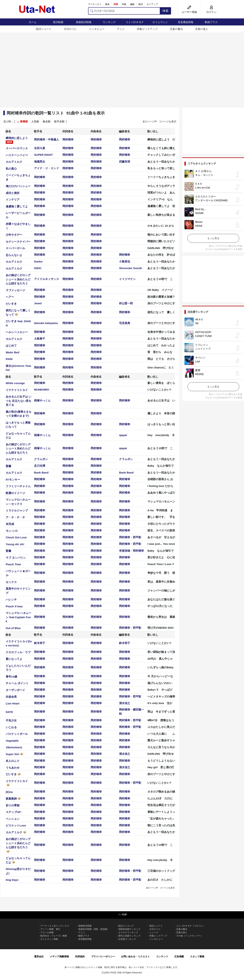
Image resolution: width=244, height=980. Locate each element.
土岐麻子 (40, 338)
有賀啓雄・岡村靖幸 (131, 551)
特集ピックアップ (147, 29)
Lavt (198, 361)
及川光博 (40, 466)
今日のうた (70, 29)
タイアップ (152, 4)
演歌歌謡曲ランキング (129, 929)
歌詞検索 (58, 22)
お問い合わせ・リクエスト (135, 956)
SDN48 (199, 213)
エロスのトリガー (205, 196)
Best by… (201, 209)
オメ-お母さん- (204, 171)
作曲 (124, 4)
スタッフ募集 (197, 956)
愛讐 (198, 370)
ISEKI (38, 268)
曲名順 (47, 121)
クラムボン (41, 459)
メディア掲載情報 (59, 956)
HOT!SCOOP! (203, 332)
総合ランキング (126, 926)
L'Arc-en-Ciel (203, 188)
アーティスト (95, 4)
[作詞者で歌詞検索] (124, 11)
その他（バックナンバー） (189, 936)
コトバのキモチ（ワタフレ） (191, 926)
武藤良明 (125, 162)
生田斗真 (40, 148)
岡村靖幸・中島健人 (47, 139)
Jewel (38, 303)
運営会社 (39, 956)
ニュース (154, 932)
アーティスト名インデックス (55, 926)
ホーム (33, 22)
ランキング (109, 22)
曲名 (107, 4)
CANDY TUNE (204, 336)
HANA (199, 226)
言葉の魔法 (176, 29)
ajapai (123, 435)
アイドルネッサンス (47, 279)
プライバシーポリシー (103, 956)
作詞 (116, 4)
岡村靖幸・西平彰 (130, 537)
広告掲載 (179, 956)
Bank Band (41, 472)
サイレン (200, 358)
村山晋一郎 (126, 303)
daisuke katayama (46, 323)
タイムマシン (160, 22)
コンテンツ (162, 956)
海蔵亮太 (40, 162)
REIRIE (199, 374)
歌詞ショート (44, 29)
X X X (198, 184)
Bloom (199, 222)
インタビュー (97, 29)
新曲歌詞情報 (84, 22)
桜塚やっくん (42, 400)
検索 (165, 11)
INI (197, 323)
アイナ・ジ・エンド (47, 168)
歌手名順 (59, 121)
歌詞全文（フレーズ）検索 (54, 936)
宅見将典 (125, 323)
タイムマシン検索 (49, 939)
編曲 (132, 4)
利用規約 (80, 956)
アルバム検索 (47, 932)
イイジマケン (127, 279)
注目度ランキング (127, 939)
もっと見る (213, 238)
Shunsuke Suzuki (130, 268)
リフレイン (202, 345)
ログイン (211, 12)
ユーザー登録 (189, 12)
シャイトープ (203, 349)
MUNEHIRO (42, 390)
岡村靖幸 (68, 139)
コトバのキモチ (135, 22)
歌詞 (141, 4)
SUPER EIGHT (43, 155)
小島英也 (125, 261)
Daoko (38, 261)
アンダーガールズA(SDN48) (211, 200)
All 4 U (199, 319)
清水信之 (125, 703)
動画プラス (211, 22)
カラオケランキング (128, 932)
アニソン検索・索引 (50, 929)
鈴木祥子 (40, 643)
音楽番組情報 (186, 22)
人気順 (35, 121)
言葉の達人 (202, 29)
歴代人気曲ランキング (129, 936)
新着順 (24, 121)
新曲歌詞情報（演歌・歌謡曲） (94, 929)
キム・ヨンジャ (204, 175)
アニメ (121, 29)
